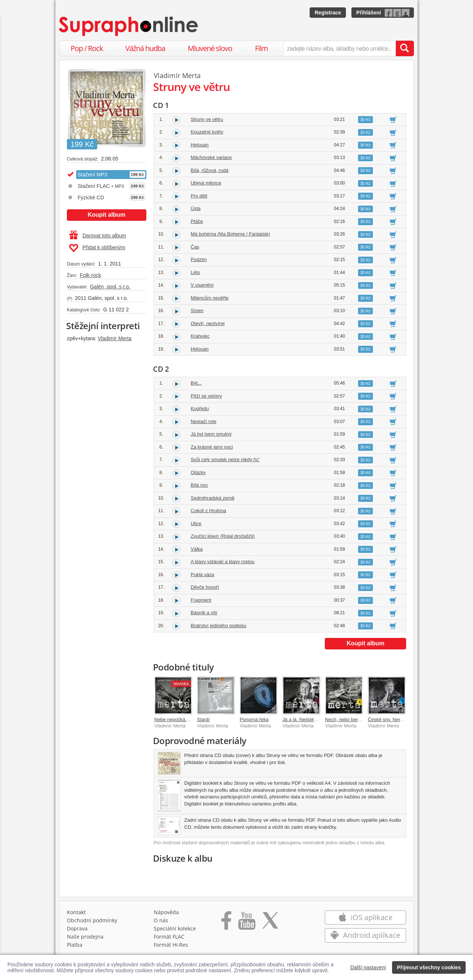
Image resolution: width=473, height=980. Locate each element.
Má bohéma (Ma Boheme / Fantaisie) (230, 234)
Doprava (77, 928)
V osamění (202, 285)
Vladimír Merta (115, 338)
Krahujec (200, 336)
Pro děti (199, 196)
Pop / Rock (87, 48)
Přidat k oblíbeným (97, 248)
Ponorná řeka (254, 719)
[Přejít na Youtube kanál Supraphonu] (246, 923)
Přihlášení (369, 13)
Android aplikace (365, 935)
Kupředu (200, 408)
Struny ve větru (207, 119)
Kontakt (76, 912)
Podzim (199, 259)
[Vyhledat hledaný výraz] (405, 48)
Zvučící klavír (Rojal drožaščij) (223, 536)
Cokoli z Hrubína (208, 511)
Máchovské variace (211, 157)
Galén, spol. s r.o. (110, 287)
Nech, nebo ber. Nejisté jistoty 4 (359, 719)
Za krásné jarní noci (212, 447)
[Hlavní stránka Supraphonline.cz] (129, 26)
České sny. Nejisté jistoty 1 (396, 719)
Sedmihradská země (213, 498)
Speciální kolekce (175, 928)
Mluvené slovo (210, 48)
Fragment (201, 600)
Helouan (200, 145)
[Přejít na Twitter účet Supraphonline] (270, 923)
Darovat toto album (98, 236)
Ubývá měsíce (206, 183)
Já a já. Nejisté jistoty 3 (307, 719)
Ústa (196, 208)
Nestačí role (203, 421)
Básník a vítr (204, 613)
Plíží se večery (206, 396)
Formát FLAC (169, 937)
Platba (75, 945)
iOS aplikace (365, 917)
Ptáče (197, 221)
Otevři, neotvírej (208, 323)
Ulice (196, 523)
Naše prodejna (85, 937)
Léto (195, 272)
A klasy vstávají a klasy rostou (223, 562)
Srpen (197, 310)
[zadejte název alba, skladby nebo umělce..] (339, 48)
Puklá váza (203, 575)
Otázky (198, 472)
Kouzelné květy (207, 132)
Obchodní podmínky (92, 920)
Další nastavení (368, 967)
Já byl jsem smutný (211, 434)
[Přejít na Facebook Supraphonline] (226, 923)
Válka (197, 549)
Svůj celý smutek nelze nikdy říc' (225, 459)
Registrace (328, 13)
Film (261, 48)
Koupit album (106, 215)
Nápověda (166, 912)
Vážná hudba (145, 48)
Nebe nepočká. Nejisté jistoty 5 (187, 719)
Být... (196, 383)
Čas (195, 247)
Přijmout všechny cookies (429, 967)
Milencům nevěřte (210, 298)
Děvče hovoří (205, 587)
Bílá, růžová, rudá (210, 170)
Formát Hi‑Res (171, 945)
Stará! (203, 719)
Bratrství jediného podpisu (218, 626)
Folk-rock (91, 275)
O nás (161, 920)
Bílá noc (199, 485)
